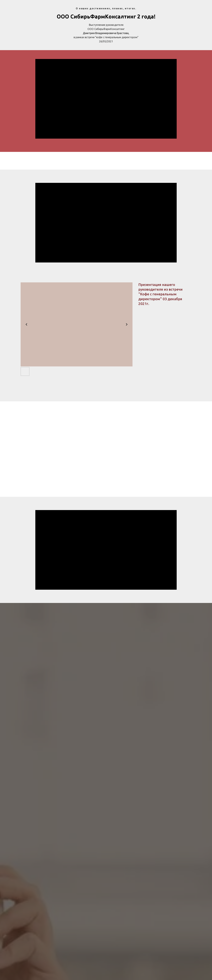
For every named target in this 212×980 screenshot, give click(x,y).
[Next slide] (127, 324)
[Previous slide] (26, 324)
